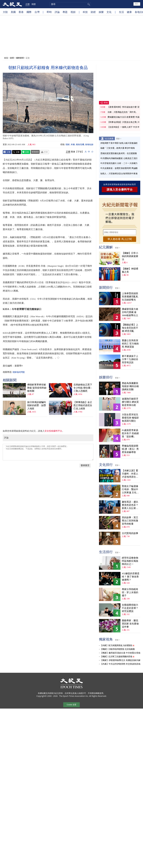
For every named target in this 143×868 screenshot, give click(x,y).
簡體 (34, 4)
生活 (121, 12)
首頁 (6, 58)
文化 (109, 12)
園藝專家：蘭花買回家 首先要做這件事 (130, 624)
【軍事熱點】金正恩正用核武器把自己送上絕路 (83, 405)
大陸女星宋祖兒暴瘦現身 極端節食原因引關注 (130, 418)
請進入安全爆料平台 (120, 189)
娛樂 (101, 12)
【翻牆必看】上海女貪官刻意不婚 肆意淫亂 (130, 328)
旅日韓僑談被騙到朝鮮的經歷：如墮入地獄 (37, 405)
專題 (65, 12)
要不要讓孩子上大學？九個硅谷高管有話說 (130, 359)
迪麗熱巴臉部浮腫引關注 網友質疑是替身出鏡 (130, 402)
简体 (73, 152)
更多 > (119, 139)
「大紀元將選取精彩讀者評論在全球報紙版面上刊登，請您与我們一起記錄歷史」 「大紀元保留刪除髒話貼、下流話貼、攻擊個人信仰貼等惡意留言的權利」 (48, 452)
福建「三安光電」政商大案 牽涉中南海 (118, 148)
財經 (93, 12)
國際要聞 (20, 58)
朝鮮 (68, 144)
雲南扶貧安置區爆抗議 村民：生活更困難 (119, 153)
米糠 (73, 144)
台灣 (37, 12)
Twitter (16, 152)
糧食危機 (80, 144)
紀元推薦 (109, 138)
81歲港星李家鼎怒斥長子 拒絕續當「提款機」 (130, 433)
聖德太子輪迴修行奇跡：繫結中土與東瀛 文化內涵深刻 (130, 490)
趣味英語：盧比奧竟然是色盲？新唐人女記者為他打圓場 (130, 505)
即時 (49, 12)
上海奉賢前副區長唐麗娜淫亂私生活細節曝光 (130, 297)
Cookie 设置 (71, 705)
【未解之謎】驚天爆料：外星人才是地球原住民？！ (130, 474)
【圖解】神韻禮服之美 (130, 270)
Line (26, 152)
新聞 (12, 58)
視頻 (73, 12)
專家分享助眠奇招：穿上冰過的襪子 (130, 592)
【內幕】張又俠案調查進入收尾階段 (116, 645)
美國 (13, 12)
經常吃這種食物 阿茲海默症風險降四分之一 (130, 561)
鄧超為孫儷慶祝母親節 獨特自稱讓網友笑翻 (130, 386)
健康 (129, 12)
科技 (85, 12)
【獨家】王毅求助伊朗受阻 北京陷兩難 (117, 649)
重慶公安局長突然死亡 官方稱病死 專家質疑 (130, 344)
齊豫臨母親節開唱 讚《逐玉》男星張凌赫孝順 (130, 449)
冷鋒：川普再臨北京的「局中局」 (123, 112)
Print (45, 152)
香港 (21, 12)
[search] (70, 4)
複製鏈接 (35, 152)
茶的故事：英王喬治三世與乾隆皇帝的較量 (130, 521)
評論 (57, 12)
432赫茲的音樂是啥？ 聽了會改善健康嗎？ (131, 577)
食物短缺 (89, 144)
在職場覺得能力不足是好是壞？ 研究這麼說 (130, 608)
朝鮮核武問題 (19, 372)
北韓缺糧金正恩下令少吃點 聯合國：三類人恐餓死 (83, 388)
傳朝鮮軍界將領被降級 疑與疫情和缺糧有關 (37, 388)
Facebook (7, 152)
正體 (28, 4)
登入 (137, 4)
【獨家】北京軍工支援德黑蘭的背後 (116, 657)
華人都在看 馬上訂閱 (120, 239)
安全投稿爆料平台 (53, 431)
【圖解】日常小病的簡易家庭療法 (130, 256)
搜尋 (88, 4)
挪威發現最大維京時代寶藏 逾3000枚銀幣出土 (130, 312)
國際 (29, 12)
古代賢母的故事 (130, 533)
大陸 (5, 12)
